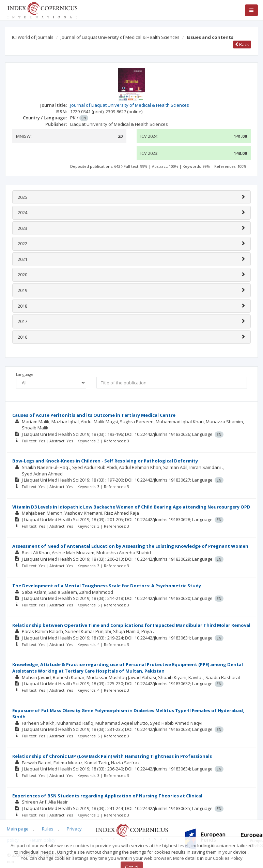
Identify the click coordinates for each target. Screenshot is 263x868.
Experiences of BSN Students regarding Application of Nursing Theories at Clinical (107, 796)
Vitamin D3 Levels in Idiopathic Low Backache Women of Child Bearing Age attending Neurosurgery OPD (131, 507)
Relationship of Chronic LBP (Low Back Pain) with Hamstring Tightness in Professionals (112, 756)
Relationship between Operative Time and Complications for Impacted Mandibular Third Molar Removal (131, 625)
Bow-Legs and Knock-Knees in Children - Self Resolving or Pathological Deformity (105, 461)
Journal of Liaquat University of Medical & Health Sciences (120, 37)
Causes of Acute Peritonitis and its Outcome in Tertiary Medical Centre (94, 415)
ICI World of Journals (33, 37)
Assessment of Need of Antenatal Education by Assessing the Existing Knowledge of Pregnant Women (130, 546)
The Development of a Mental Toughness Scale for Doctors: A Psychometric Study (107, 586)
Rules (48, 829)
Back (242, 44)
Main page (18, 829)
